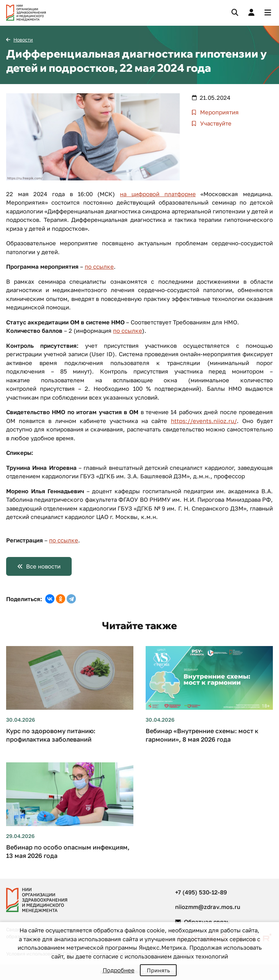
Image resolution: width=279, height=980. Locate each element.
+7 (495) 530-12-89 (201, 892)
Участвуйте (215, 123)
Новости (23, 40)
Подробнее (119, 970)
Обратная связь (202, 922)
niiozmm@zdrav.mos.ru (208, 907)
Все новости (43, 566)
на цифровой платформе (158, 194)
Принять (158, 970)
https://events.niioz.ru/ (204, 421)
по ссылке (99, 266)
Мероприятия (219, 112)
